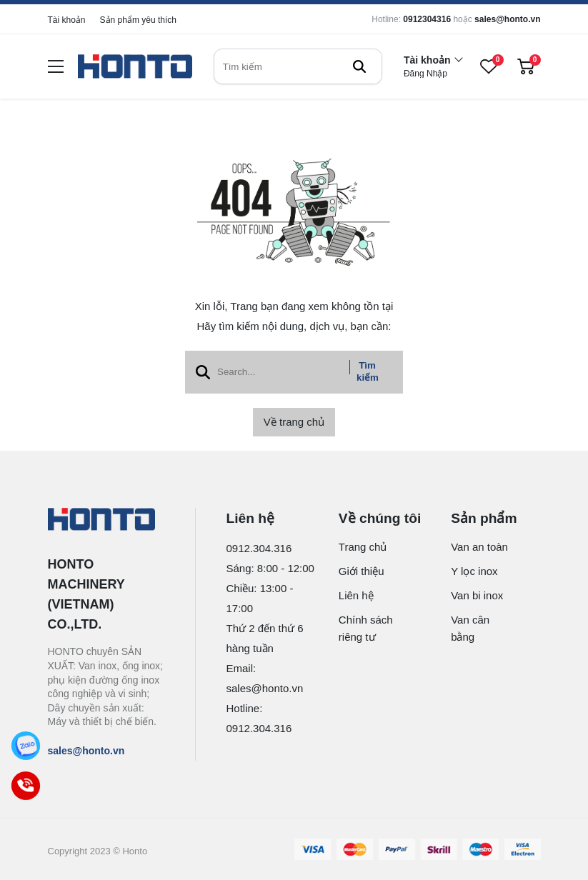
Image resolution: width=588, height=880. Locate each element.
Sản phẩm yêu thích (138, 20)
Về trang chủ (294, 422)
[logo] (135, 67)
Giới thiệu (362, 571)
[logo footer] (106, 521)
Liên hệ (356, 595)
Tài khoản (67, 20)
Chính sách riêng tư (366, 628)
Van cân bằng (470, 628)
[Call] (26, 786)
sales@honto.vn (507, 19)
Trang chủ (363, 547)
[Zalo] (26, 746)
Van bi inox (477, 595)
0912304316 (427, 19)
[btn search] (359, 66)
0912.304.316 (259, 548)
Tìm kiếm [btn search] (368, 371)
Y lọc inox (474, 571)
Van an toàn (479, 547)
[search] (298, 66)
